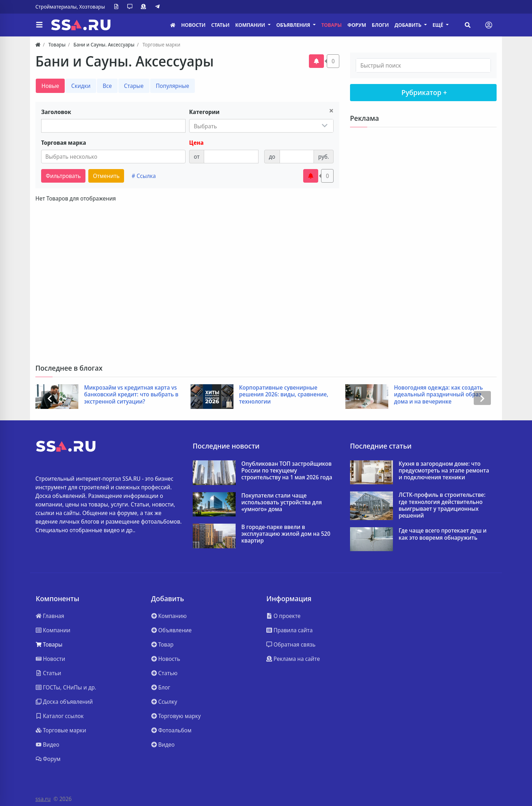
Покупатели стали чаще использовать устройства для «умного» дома (282, 503)
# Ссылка (144, 176)
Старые (134, 86)
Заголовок (56, 112)
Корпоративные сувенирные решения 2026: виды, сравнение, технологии (284, 395)
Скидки (81, 86)
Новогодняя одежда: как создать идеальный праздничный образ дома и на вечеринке (439, 395)
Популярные (173, 86)
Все (107, 86)
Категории (204, 112)
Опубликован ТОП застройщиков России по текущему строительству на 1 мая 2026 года (287, 471)
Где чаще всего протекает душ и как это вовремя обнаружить (443, 534)
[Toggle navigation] (489, 25)
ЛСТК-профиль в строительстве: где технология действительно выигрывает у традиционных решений (442, 505)
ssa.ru (43, 799)
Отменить (106, 176)
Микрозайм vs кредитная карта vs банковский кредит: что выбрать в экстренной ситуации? (131, 395)
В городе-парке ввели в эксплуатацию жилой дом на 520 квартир (286, 534)
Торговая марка (64, 143)
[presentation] (50, 398)
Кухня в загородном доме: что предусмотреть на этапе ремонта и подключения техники (444, 471)
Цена (196, 143)
